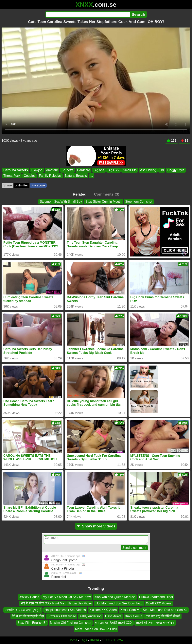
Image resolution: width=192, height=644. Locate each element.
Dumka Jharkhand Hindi (156, 597)
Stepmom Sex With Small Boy (61, 202)
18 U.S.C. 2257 (113, 640)
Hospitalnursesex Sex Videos (65, 610)
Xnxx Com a (134, 616)
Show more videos (96, 526)
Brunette (67, 170)
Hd (162, 170)
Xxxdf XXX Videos (159, 603)
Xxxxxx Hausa (29, 597)
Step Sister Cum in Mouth (104, 202)
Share (8, 185)
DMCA (95, 640)
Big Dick (114, 170)
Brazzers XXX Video (62, 616)
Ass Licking (148, 170)
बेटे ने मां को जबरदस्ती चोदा (28, 616)
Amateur (52, 170)
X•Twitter (22, 185)
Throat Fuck (12, 176)
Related (80, 194)
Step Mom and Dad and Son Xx (165, 610)
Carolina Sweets (16, 170)
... (92, 176)
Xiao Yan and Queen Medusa (115, 597)
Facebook (38, 185)
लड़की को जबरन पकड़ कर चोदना (155, 623)
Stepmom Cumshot (139, 202)
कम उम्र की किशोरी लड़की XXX (114, 623)
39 (184, 141)
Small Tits (130, 170)
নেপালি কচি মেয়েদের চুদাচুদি (23, 610)
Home (73, 640)
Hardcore (84, 170)
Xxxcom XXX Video (103, 610)
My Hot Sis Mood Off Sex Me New (67, 597)
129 (172, 141)
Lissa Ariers (113, 616)
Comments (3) (107, 194)
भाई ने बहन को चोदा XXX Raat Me (42, 603)
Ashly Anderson (90, 616)
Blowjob (37, 170)
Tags (83, 640)
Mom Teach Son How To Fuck (96, 629)
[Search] (88, 14)
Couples (30, 176)
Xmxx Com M (130, 610)
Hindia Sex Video (80, 603)
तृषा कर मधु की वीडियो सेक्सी (163, 616)
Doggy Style (176, 170)
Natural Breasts (76, 176)
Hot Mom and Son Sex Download (119, 603)
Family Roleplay (50, 176)
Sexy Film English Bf (32, 623)
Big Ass (99, 170)
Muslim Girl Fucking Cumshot (71, 623)
